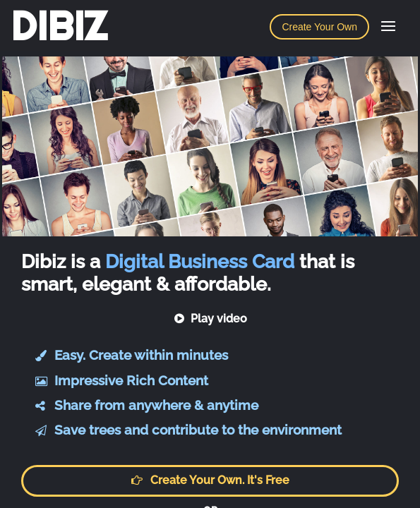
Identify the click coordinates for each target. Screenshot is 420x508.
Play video (210, 319)
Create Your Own (319, 27)
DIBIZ (59, 26)
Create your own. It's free (210, 480)
